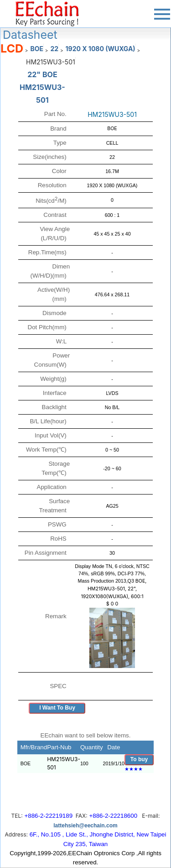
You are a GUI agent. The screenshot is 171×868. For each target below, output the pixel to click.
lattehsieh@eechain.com (85, 826)
